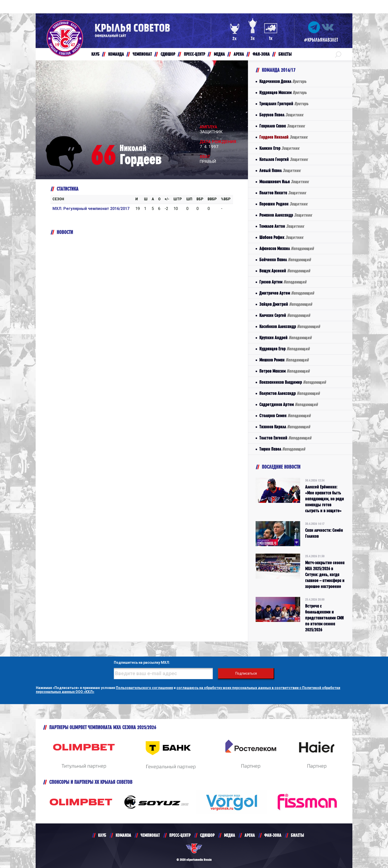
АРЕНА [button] (239, 54)
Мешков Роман (284, 360)
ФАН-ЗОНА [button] (261, 54)
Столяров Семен (285, 416)
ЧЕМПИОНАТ (150, 835)
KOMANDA (123, 835)
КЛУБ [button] (95, 54)
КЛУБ (102, 835)
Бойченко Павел (285, 260)
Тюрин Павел (282, 449)
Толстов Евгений (285, 438)
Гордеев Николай (283, 137)
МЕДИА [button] (219, 54)
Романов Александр (286, 215)
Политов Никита (283, 193)
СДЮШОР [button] (168, 54)
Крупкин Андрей (285, 338)
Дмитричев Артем (287, 293)
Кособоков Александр (290, 326)
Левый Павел (280, 170)
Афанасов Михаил (287, 248)
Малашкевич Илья (284, 182)
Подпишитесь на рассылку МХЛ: (142, 663)
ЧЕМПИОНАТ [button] (142, 54)
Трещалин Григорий (284, 104)
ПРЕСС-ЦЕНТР (180, 835)
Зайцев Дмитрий (286, 304)
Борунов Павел (281, 115)
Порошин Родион (283, 204)
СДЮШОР (207, 835)
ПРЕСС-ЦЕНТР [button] (194, 54)
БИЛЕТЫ (297, 835)
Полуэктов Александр (290, 393)
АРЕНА (250, 835)
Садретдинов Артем (289, 404)
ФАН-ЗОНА (273, 835)
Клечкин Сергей (285, 315)
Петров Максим (284, 371)
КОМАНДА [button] (116, 54)
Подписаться (246, 673)
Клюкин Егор (279, 148)
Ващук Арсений (285, 271)
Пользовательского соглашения (144, 688)
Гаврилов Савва (282, 126)
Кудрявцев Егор (284, 349)
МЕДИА (230, 835)
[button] (338, 54)
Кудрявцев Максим (283, 92)
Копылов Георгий (283, 159)
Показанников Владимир (293, 382)
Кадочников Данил (283, 81)
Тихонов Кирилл (285, 427)
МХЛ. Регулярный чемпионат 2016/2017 (91, 209)
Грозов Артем (283, 282)
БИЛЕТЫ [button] (285, 54)
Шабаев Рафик (281, 237)
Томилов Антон (282, 226)
